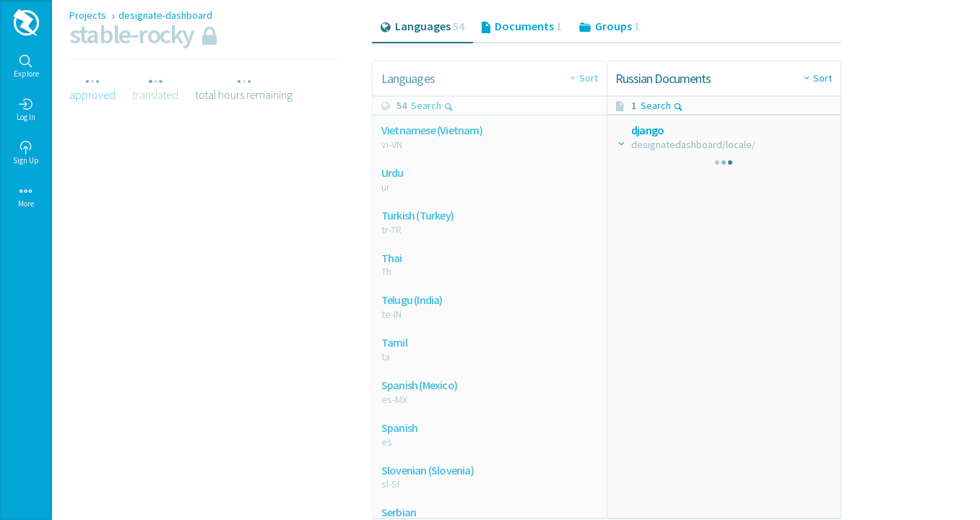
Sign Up (26, 153)
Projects (89, 15)
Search (432, 105)
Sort (589, 78)
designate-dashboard (165, 15)
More (26, 196)
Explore (26, 66)
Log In (26, 110)
